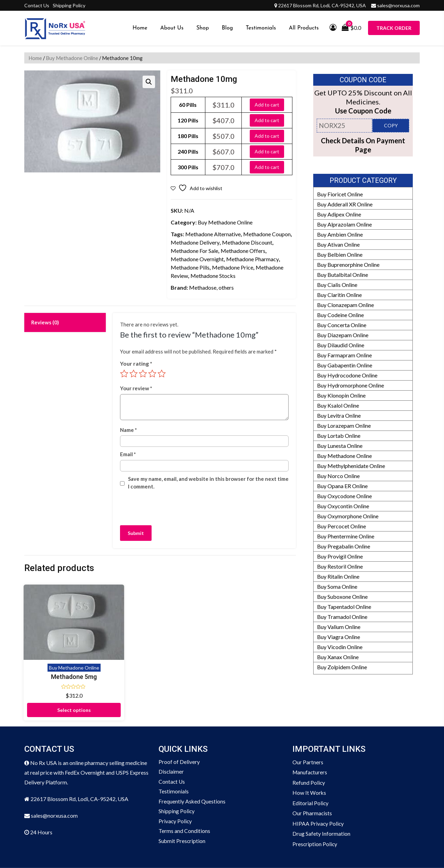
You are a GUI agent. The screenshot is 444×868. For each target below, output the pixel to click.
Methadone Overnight (197, 259)
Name (129, 430)
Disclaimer (171, 745)
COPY (391, 125)
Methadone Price (233, 267)
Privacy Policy (176, 795)
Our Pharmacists (312, 785)
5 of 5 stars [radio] (162, 374)
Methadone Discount (247, 242)
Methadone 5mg (55, 648)
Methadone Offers (243, 251)
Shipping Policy (69, 5)
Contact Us (37, 5)
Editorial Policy (311, 775)
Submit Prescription (182, 815)
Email (128, 454)
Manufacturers (310, 745)
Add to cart (267, 105)
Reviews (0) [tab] (45, 322)
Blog (227, 28)
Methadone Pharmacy (253, 259)
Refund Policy (309, 755)
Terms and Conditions (184, 805)
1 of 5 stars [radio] (124, 374)
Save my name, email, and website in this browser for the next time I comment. (208, 483)
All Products (304, 28)
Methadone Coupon (267, 234)
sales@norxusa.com (398, 5)
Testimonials (261, 28)
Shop (203, 28)
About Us (172, 28)
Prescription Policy (315, 815)
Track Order (394, 28)
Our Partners (308, 735)
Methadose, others (211, 287)
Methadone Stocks (213, 276)
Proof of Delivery (179, 735)
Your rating (136, 363)
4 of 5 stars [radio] (152, 374)
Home (140, 28)
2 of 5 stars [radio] (134, 374)
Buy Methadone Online (72, 58)
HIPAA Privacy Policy (318, 795)
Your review (136, 388)
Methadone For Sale (194, 251)
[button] (149, 82)
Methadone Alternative (213, 234)
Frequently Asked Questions (192, 775)
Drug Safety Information (321, 805)
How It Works (309, 765)
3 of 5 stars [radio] (143, 374)
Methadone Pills (190, 267)
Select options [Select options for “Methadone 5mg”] (56, 682)
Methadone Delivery (195, 242)
